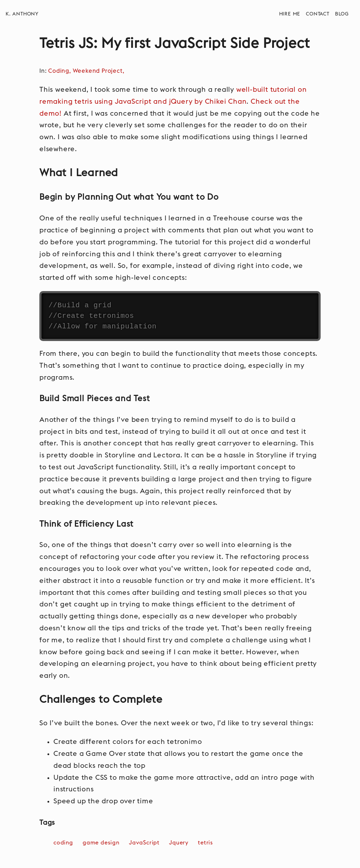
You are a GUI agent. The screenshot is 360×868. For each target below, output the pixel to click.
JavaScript (145, 843)
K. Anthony (22, 14)
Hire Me (290, 14)
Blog (342, 14)
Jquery (180, 843)
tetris (206, 843)
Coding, (60, 71)
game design (102, 843)
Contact (318, 14)
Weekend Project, (99, 71)
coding (64, 843)
